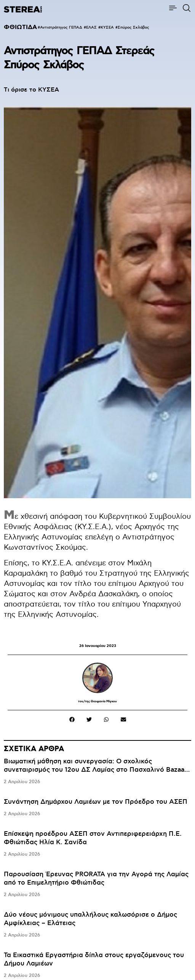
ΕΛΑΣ (91, 27)
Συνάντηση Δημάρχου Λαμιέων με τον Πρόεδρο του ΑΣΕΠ (96, 802)
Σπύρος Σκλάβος (133, 27)
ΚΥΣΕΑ (107, 27)
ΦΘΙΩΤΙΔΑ (20, 27)
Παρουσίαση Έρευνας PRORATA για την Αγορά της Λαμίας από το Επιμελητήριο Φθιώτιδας (96, 879)
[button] (72, 719)
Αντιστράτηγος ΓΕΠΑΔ (61, 27)
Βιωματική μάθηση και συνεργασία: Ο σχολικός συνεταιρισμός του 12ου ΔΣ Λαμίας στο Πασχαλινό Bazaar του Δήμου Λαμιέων (95, 770)
